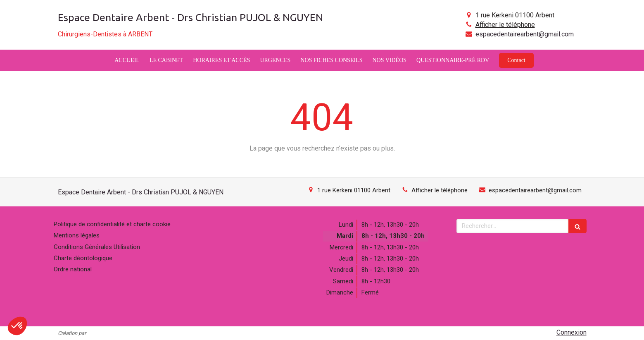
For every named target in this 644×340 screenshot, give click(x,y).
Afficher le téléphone (505, 25)
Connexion (572, 332)
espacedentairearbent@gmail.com (525, 34)
